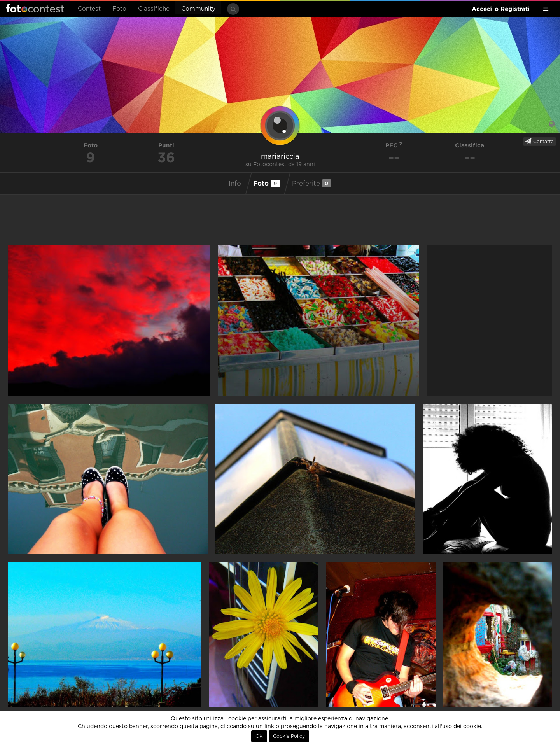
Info (235, 184)
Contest (89, 9)
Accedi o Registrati (501, 9)
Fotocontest (35, 8)
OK (259, 736)
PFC (394, 145)
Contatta (540, 141)
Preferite (312, 183)
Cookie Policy (289, 736)
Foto (119, 9)
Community (198, 9)
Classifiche (154, 9)
